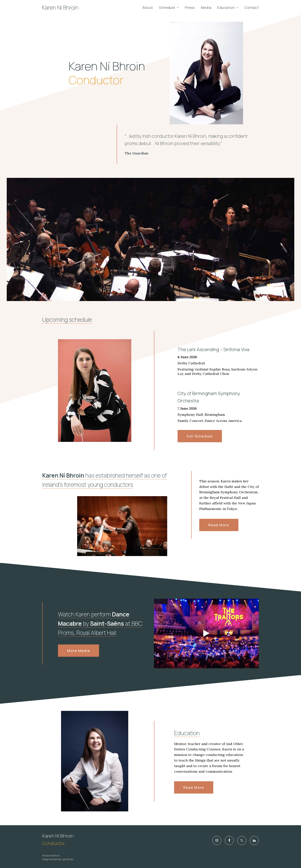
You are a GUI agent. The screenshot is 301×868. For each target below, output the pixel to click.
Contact (252, 7)
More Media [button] (79, 660)
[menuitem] (149, 7)
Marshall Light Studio (63, 859)
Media (206, 7)
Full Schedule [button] (200, 445)
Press (190, 7)
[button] (217, 840)
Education (228, 7)
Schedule (169, 7)
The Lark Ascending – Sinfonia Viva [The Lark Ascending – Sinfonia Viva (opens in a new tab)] (213, 368)
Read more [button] (219, 534)
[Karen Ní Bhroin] (60, 7)
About (148, 7)
